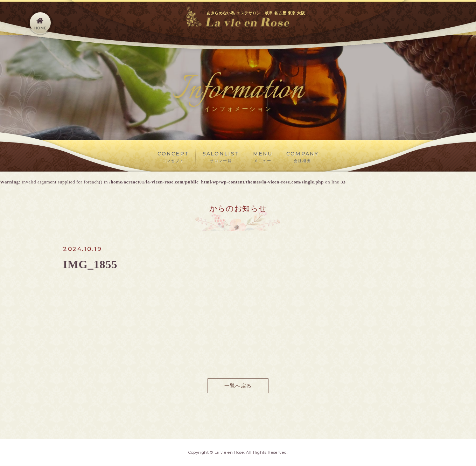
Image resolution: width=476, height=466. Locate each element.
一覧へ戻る (238, 386)
